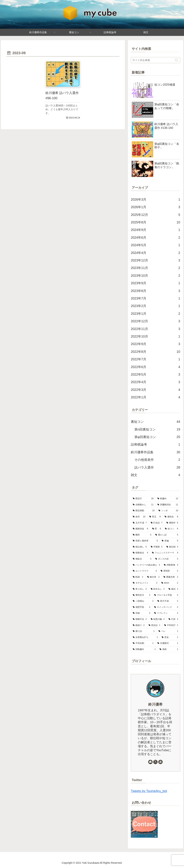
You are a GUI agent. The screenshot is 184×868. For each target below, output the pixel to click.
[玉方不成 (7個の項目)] (140, 523)
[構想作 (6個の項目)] (172, 523)
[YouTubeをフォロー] (160, 762)
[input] (155, 60)
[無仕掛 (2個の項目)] (153, 577)
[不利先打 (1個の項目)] (171, 625)
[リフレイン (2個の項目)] (166, 613)
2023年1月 (155, 314)
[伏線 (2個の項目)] (142, 613)
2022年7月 (155, 359)
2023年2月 (155, 306)
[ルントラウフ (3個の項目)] (145, 571)
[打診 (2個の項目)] (173, 619)
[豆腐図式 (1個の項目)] (168, 643)
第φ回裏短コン (157, 437)
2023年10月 (155, 276)
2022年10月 (155, 336)
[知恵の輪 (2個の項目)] (158, 619)
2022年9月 (155, 344)
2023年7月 (155, 298)
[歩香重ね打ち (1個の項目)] (145, 637)
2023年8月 (155, 291)
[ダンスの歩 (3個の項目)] (167, 559)
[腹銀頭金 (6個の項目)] (140, 529)
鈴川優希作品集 (155, 452)
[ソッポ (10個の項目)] (168, 511)
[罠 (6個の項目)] (157, 529)
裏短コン (155, 422)
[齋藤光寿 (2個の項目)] (171, 577)
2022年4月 (155, 382)
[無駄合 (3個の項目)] (142, 559)
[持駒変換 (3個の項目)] (171, 565)
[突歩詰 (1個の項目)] (154, 625)
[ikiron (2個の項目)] (170, 583)
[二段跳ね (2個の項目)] (143, 601)
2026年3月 (155, 200)
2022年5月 (155, 375)
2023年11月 (155, 268)
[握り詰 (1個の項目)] (144, 631)
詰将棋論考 (155, 444)
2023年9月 (155, 283)
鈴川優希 (155, 704)
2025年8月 (155, 222)
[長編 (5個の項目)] (170, 541)
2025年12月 (155, 215)
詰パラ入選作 (157, 467)
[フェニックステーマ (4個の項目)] (165, 553)
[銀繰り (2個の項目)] (139, 625)
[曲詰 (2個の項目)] (173, 589)
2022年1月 (155, 397)
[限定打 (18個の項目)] (143, 499)
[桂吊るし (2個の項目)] (158, 589)
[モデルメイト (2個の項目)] (145, 583)
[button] (177, 60)
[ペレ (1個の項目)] (168, 631)
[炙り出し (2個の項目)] (140, 589)
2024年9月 (155, 230)
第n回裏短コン (157, 429)
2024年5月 (155, 245)
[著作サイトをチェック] (150, 762)
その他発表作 (157, 460)
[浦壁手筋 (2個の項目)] (142, 607)
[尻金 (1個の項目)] (170, 637)
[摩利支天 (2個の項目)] (142, 595)
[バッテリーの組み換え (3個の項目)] (146, 565)
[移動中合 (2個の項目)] (140, 619)
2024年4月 (155, 253)
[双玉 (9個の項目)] (155, 517)
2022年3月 (155, 390)
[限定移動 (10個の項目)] (144, 511)
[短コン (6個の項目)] (172, 529)
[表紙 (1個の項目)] (169, 649)
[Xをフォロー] (155, 762)
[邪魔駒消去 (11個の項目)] (168, 505)
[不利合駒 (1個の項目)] (143, 643)
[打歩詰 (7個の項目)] (157, 523)
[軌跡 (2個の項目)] (138, 577)
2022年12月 (155, 321)
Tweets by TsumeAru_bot (149, 791)
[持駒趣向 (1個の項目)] (144, 649)
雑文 (155, 475)
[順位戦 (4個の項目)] (172, 547)
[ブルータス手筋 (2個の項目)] (166, 595)
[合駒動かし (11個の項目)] (143, 505)
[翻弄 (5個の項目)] (142, 535)
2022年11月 (155, 329)
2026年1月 (155, 207)
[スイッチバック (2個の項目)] (166, 607)
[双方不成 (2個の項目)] (168, 601)
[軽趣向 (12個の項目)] (168, 499)
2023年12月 (155, 260)
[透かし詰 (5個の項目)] (167, 535)
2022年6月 (155, 367)
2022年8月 (155, 352)
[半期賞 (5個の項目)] (157, 547)
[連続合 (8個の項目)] (171, 517)
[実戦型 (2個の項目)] (169, 571)
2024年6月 (155, 238)
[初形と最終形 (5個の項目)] (145, 541)
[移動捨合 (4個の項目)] (140, 553)
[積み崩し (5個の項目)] (140, 547)
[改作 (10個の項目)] (139, 517)
